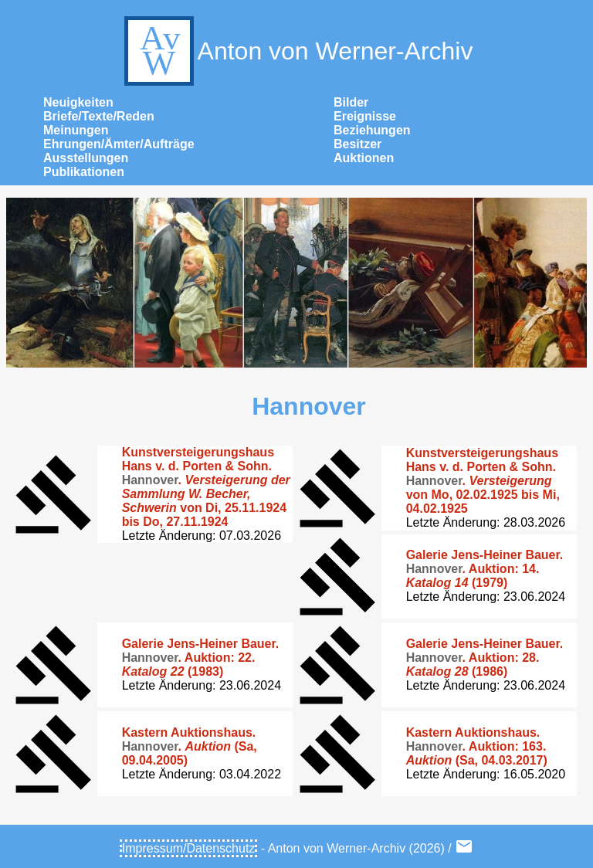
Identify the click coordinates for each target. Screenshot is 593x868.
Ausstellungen (86, 158)
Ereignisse (365, 116)
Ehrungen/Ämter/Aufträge (119, 144)
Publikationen (84, 172)
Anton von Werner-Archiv (297, 51)
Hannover (309, 406)
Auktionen (364, 158)
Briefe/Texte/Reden (99, 116)
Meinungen (76, 130)
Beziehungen (372, 130)
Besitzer (357, 144)
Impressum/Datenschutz (189, 848)
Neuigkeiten (78, 102)
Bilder (351, 102)
